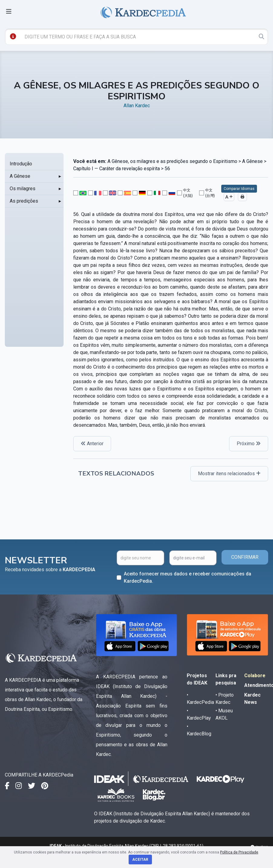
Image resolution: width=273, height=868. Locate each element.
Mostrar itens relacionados (229, 474)
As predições (24, 201)
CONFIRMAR (245, 557)
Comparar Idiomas (239, 189)
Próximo (249, 444)
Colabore (255, 676)
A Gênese (20, 176)
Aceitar (140, 860)
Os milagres (23, 189)
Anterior (92, 444)
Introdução (21, 164)
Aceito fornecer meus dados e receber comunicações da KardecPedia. (187, 577)
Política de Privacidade (239, 852)
